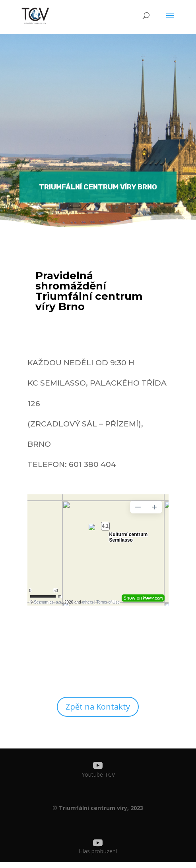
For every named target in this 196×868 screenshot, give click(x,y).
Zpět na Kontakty (98, 707)
